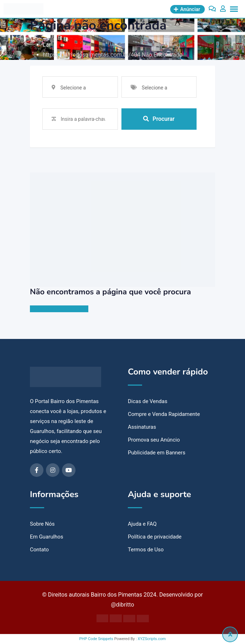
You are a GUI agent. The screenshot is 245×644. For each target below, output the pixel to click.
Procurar (159, 119)
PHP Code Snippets (96, 639)
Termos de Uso (146, 550)
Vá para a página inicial (59, 309)
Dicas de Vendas (148, 401)
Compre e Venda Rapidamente (164, 414)
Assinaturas (142, 427)
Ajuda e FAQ (142, 524)
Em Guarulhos (47, 537)
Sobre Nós (42, 524)
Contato (39, 550)
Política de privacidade (155, 537)
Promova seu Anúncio (154, 440)
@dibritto (122, 605)
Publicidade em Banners (157, 453)
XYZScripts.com (152, 639)
